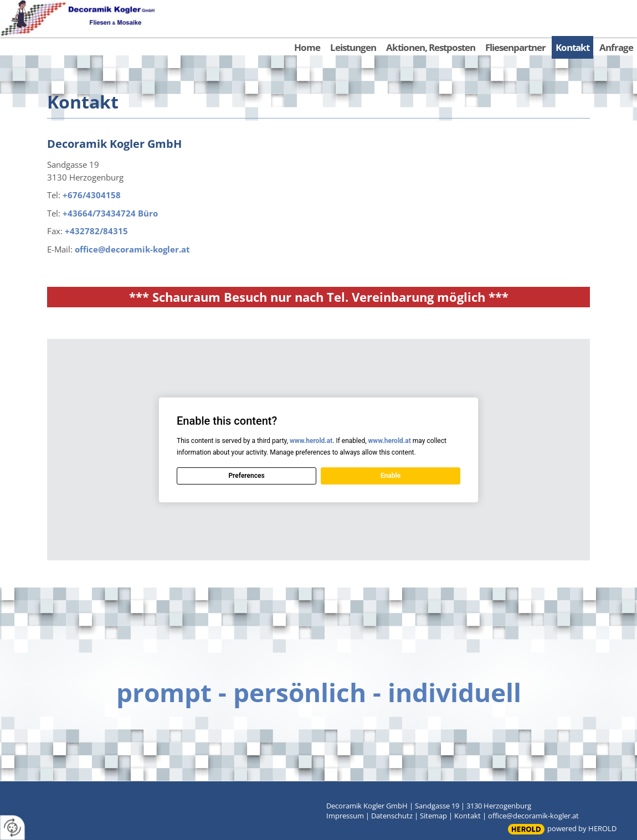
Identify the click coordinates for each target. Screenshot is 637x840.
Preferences (246, 476)
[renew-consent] (12, 828)
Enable (391, 476)
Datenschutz (392, 816)
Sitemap (433, 816)
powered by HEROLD (582, 828)
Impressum (345, 816)
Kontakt (468, 816)
